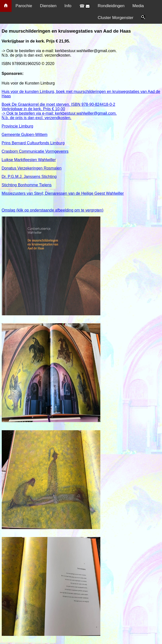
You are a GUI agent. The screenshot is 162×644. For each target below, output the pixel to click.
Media (138, 6)
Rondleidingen (111, 6)
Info (68, 6)
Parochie (24, 6)
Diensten (48, 6)
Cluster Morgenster (116, 18)
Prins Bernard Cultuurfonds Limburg (82, 157)
